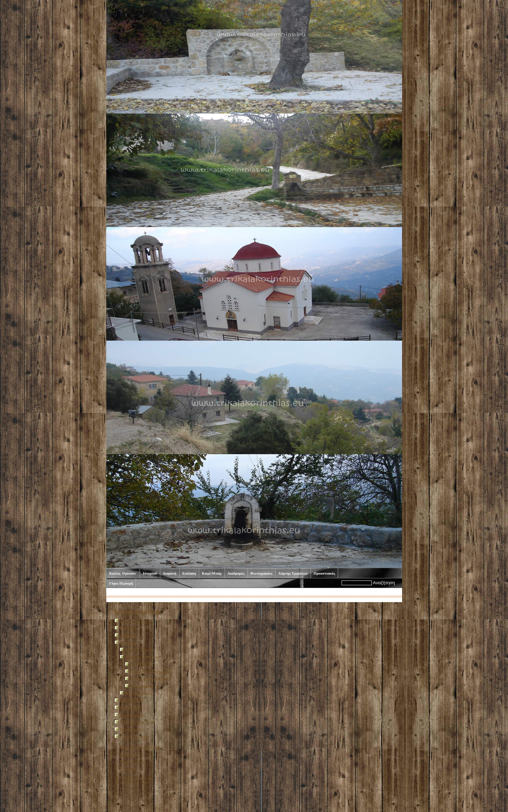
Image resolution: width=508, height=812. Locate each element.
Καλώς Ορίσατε (123, 573)
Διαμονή (170, 573)
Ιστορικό (150, 573)
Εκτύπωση (130, 755)
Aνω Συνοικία (139, 693)
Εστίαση (189, 573)
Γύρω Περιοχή (121, 583)
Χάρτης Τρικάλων (293, 573)
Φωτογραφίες (262, 573)
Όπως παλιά (142, 686)
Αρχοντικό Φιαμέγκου (152, 672)
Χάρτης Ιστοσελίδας (140, 747)
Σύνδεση (128, 769)
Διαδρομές (236, 573)
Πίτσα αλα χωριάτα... (151, 679)
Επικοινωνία (132, 762)
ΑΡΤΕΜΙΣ (141, 665)
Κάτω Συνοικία (140, 650)
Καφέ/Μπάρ (212, 573)
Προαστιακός (325, 573)
